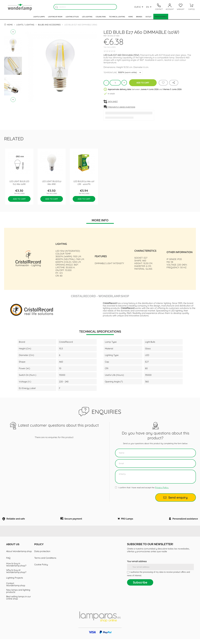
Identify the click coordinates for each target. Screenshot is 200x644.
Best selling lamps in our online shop (19, 602)
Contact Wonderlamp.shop (16, 589)
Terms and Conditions (45, 563)
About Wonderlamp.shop (19, 556)
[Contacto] (159, 7)
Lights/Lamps (39, 17)
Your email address (137, 566)
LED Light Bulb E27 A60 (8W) (52, 183)
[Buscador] (57, 7)
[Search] (85, 7)
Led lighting (87, 17)
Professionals (161, 17)
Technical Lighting (117, 17)
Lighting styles (72, 17)
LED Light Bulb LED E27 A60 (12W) (19, 183)
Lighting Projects (15, 583)
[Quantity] (115, 83)
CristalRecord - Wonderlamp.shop (100, 296)
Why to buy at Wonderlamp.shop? (16, 576)
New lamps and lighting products (18, 596)
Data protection (42, 556)
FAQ (8, 563)
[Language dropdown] (149, 7)
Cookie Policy (41, 569)
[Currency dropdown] (139, 7)
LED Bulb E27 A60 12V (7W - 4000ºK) (84, 183)
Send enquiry (175, 497)
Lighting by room (55, 17)
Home (131, 17)
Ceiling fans (101, 17)
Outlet (148, 17)
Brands (139, 17)
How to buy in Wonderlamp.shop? (16, 569)
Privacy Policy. (162, 487)
